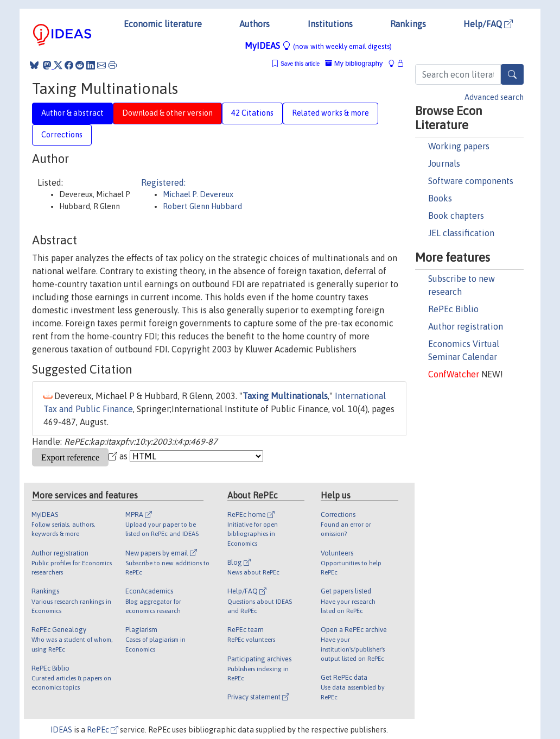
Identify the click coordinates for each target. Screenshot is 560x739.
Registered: (163, 182)
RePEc (103, 730)
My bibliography (354, 63)
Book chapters (456, 216)
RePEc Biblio (453, 309)
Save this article (300, 64)
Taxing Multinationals (285, 396)
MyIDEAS (318, 46)
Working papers (459, 146)
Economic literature (163, 24)
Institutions (330, 24)
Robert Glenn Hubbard (202, 206)
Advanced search (494, 97)
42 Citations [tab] (252, 113)
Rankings (408, 24)
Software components (471, 181)
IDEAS (61, 730)
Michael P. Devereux (198, 194)
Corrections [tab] (62, 135)
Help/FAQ (488, 24)
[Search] (512, 74)
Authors (254, 24)
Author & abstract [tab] (72, 113)
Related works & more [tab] (330, 113)
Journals (444, 163)
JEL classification (461, 233)
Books (440, 198)
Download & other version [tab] (167, 113)
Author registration (466, 326)
